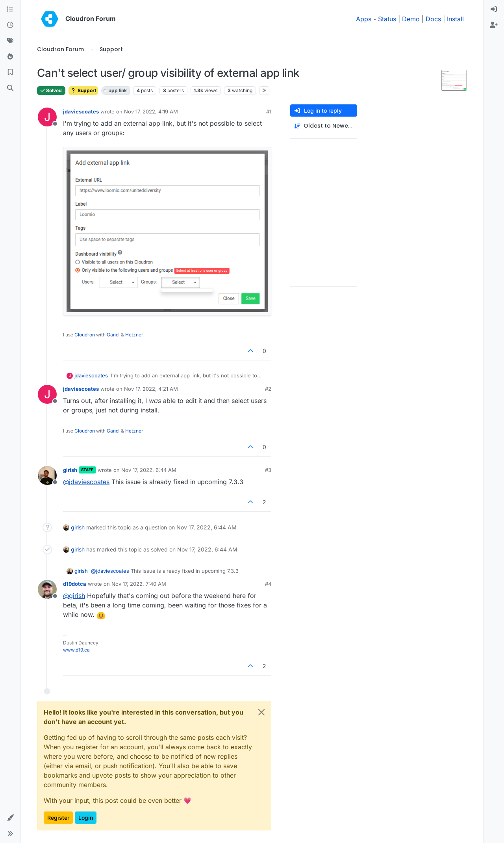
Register (58, 818)
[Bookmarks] (10, 72)
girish (70, 470)
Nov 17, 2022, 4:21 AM (151, 389)
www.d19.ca (76, 650)
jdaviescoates (81, 111)
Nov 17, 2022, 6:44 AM (149, 470)
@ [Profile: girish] (74, 596)
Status (387, 19)
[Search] (10, 88)
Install (455, 19)
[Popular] (10, 57)
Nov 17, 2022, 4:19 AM (151, 111)
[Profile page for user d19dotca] (47, 589)
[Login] (494, 9)
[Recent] (10, 25)
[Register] (494, 25)
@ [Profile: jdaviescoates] (86, 482)
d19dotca (75, 584)
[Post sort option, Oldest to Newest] (324, 126)
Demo (411, 19)
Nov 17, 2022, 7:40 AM (139, 584)
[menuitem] (494, 9)
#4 (268, 584)
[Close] (261, 712)
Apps (364, 19)
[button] (10, 818)
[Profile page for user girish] (47, 475)
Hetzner (134, 335)
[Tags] (10, 41)
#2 (268, 389)
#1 (269, 111)
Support (83, 90)
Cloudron (85, 335)
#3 (268, 470)
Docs (433, 19)
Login (86, 818)
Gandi (113, 335)
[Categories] (10, 9)
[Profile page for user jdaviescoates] (47, 117)
